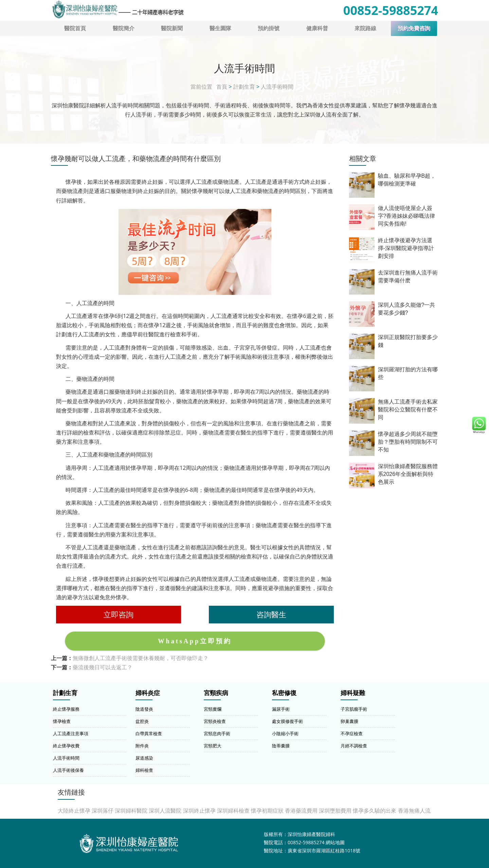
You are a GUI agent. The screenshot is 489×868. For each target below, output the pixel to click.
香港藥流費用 (301, 811)
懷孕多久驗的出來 (375, 811)
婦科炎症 (148, 693)
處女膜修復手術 (287, 721)
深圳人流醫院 (165, 811)
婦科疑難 (353, 693)
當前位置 (201, 87)
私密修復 (284, 693)
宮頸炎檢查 (215, 721)
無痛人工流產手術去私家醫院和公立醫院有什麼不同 (408, 410)
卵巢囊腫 (349, 721)
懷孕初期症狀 (267, 811)
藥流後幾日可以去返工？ (103, 667)
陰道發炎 (144, 709)
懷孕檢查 (62, 721)
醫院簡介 (124, 28)
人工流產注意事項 (71, 733)
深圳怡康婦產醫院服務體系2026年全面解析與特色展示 (408, 474)
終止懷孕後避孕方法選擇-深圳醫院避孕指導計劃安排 (406, 248)
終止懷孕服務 (66, 709)
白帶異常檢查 (149, 733)
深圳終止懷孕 (199, 811)
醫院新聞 (172, 28)
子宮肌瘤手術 (354, 709)
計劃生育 (244, 87)
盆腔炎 (142, 721)
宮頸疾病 (216, 693)
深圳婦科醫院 (131, 811)
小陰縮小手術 (285, 733)
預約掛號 (269, 28)
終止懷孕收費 (66, 746)
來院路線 (365, 28)
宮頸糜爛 (213, 709)
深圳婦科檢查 (233, 811)
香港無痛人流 (414, 811)
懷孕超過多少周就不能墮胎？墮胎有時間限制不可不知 (408, 442)
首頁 (222, 87)
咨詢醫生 (271, 614)
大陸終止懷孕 (74, 811)
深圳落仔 (103, 811)
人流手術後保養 (68, 770)
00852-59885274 (391, 10)
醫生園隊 (220, 28)
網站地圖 (335, 842)
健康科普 (317, 28)
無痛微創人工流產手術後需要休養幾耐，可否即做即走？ (141, 658)
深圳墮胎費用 (335, 811)
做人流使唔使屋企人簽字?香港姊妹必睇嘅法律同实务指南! (407, 216)
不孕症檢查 (352, 733)
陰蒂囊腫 (281, 746)
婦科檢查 (144, 770)
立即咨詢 (119, 614)
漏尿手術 (281, 709)
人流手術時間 (277, 87)
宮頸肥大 (213, 746)
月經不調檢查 (354, 746)
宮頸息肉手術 (217, 733)
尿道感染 (144, 758)
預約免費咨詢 (414, 28)
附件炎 (142, 746)
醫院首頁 (75, 28)
